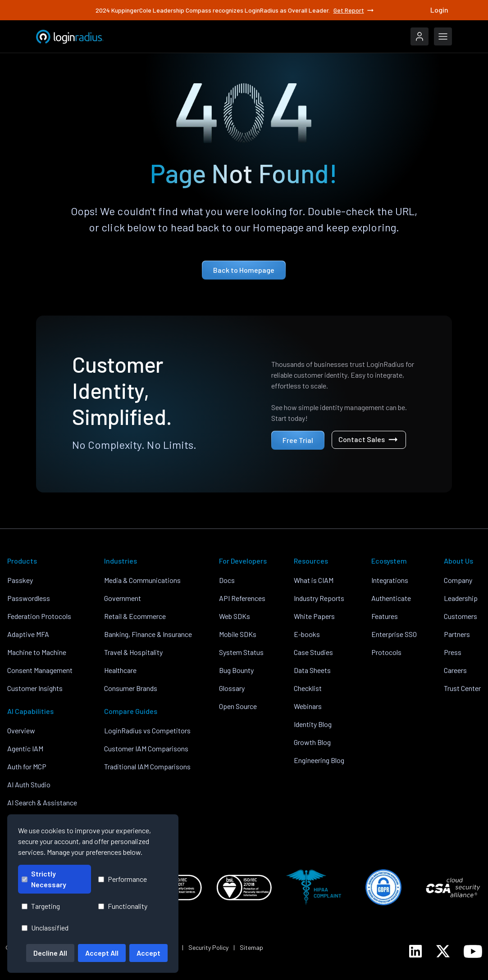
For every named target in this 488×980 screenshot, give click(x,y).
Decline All (50, 953)
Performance (123, 879)
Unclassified (45, 928)
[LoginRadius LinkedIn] (415, 951)
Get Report (354, 10)
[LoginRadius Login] (420, 36)
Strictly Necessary (44, 879)
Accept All (102, 953)
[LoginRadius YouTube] (473, 951)
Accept (148, 953)
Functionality (123, 906)
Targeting (41, 906)
